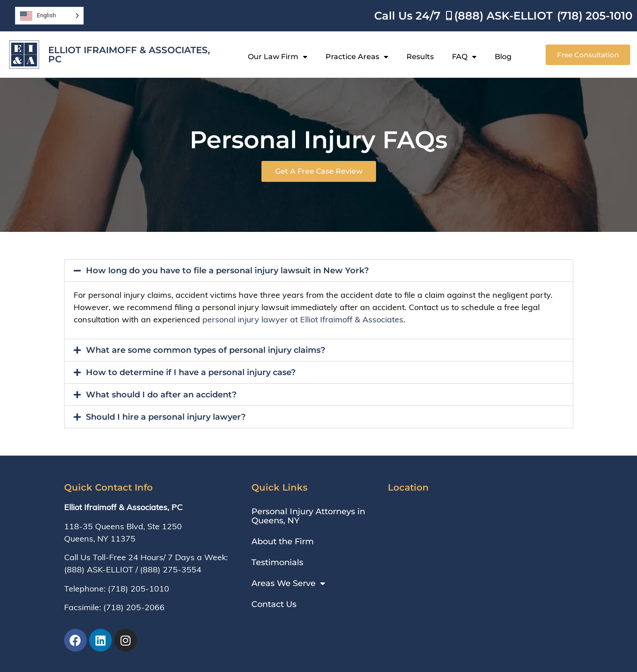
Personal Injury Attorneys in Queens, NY (308, 516)
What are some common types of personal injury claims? (206, 350)
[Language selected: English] (49, 16)
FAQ (464, 57)
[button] (319, 271)
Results (420, 57)
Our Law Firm (278, 57)
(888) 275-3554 (171, 569)
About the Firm (283, 542)
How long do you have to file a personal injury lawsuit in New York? (227, 271)
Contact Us (274, 604)
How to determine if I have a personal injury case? (191, 372)
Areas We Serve (288, 583)
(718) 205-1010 (138, 589)
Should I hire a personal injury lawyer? (166, 417)
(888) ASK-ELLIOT (99, 569)
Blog (503, 57)
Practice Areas (357, 57)
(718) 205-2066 (134, 607)
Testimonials (277, 562)
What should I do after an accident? (161, 395)
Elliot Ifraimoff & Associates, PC (129, 55)
